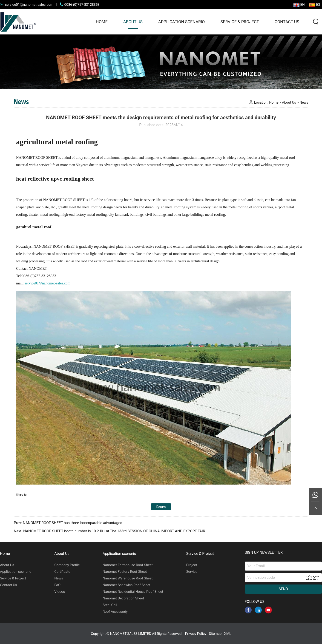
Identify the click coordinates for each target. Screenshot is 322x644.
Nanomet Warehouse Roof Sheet (128, 578)
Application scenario (181, 22)
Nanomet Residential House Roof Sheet (133, 592)
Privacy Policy (196, 634)
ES (315, 5)
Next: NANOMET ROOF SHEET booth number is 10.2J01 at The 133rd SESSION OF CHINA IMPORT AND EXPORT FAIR (109, 531)
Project (191, 565)
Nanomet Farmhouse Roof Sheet (128, 565)
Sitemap (215, 634)
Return (161, 507)
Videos (60, 592)
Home (102, 22)
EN (299, 5)
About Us (133, 22)
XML (228, 634)
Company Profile (67, 565)
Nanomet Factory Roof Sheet (125, 572)
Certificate (62, 572)
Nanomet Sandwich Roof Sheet (126, 585)
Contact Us (287, 22)
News (304, 102)
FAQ (57, 585)
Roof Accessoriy (115, 612)
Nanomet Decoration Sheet (123, 598)
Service (192, 572)
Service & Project (240, 22)
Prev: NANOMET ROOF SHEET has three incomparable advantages (68, 523)
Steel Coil (110, 605)
